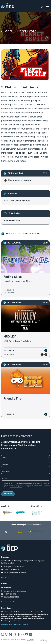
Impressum (5, 639)
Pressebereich (6, 602)
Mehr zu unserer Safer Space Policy (14, 624)
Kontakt (4, 577)
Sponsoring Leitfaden (31, 640)
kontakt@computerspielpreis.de (15, 572)
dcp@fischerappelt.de (12, 597)
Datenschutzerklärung (16, 487)
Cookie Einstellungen (44, 640)
